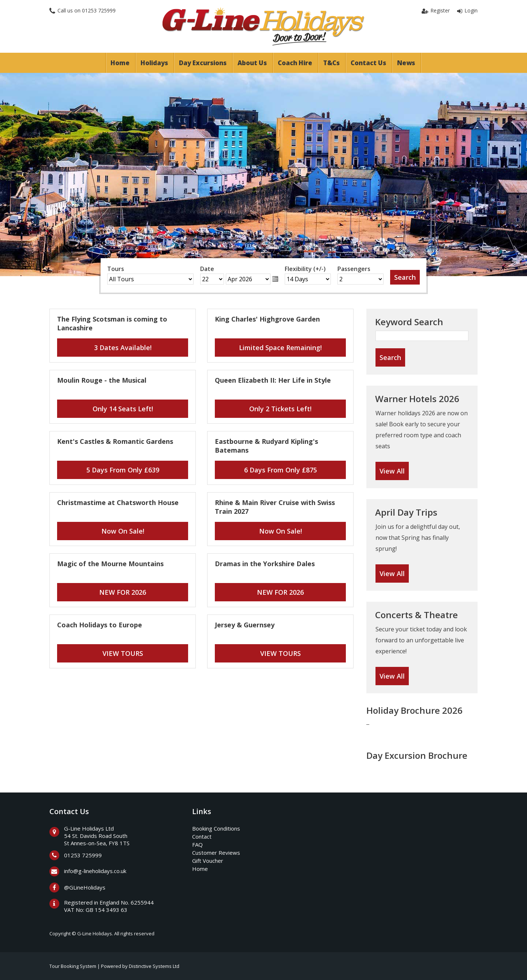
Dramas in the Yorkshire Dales (265, 564)
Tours (116, 269)
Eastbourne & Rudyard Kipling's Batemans (266, 446)
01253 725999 (99, 10)
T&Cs (331, 63)
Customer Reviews (216, 853)
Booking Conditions (216, 828)
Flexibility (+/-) (305, 269)
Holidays (154, 63)
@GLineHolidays (85, 887)
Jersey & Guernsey (245, 625)
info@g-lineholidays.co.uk (95, 871)
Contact (202, 836)
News (406, 63)
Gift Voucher (208, 861)
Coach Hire (295, 63)
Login (471, 10)
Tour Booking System (73, 966)
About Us (252, 63)
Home (120, 63)
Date (207, 269)
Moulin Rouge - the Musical (102, 380)
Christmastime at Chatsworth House (118, 502)
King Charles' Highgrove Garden (267, 319)
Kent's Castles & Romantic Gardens (115, 441)
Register (440, 10)
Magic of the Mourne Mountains (110, 564)
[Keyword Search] (422, 336)
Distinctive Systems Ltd (154, 966)
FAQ (197, 844)
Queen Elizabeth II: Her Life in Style (273, 380)
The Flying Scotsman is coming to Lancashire (112, 323)
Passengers (354, 269)
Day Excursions (203, 63)
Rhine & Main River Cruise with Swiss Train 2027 (275, 507)
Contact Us (368, 63)
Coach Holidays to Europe (100, 625)
